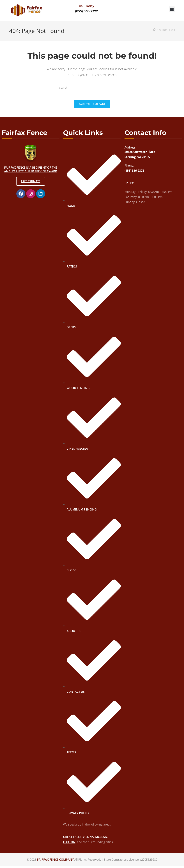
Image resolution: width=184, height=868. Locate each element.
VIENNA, (89, 838)
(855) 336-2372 (87, 11)
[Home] (154, 30)
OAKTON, (70, 844)
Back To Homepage (92, 106)
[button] (172, 9)
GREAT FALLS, (73, 838)
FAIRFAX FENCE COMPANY (55, 861)
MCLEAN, (102, 838)
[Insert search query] (92, 87)
